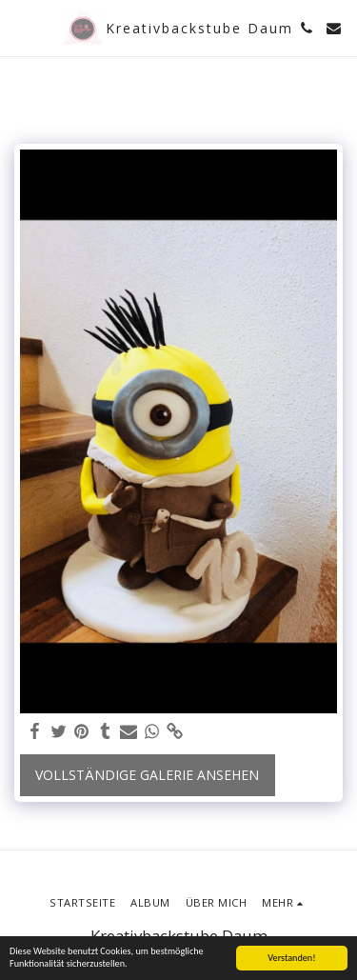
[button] (21, 27)
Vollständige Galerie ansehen (147, 775)
